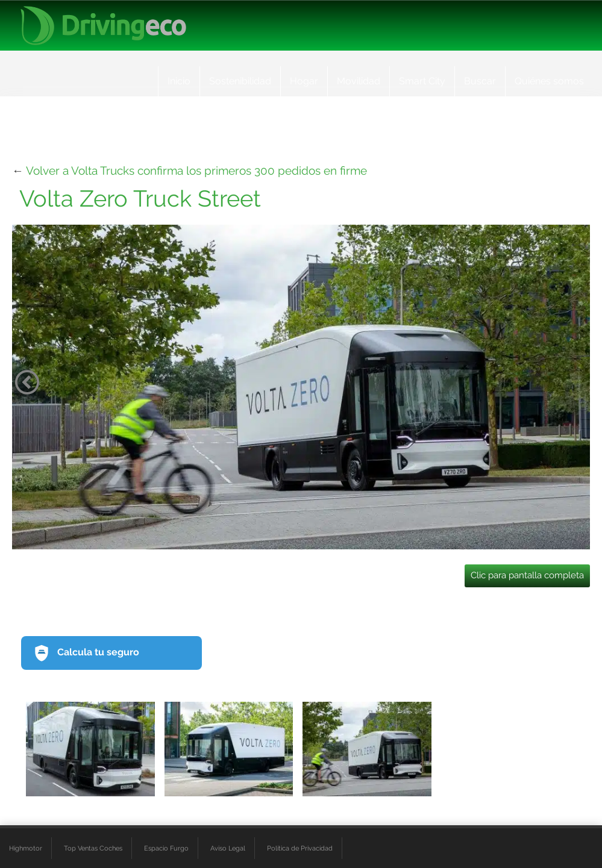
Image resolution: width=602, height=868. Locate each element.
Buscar (480, 81)
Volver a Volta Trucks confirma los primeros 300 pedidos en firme (196, 170)
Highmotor (26, 848)
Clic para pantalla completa (527, 575)
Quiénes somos (549, 81)
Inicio (179, 81)
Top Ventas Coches (93, 848)
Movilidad (359, 81)
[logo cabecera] (103, 26)
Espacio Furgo (166, 848)
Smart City (422, 81)
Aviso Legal (228, 848)
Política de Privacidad (300, 848)
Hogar (304, 81)
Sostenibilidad (240, 81)
